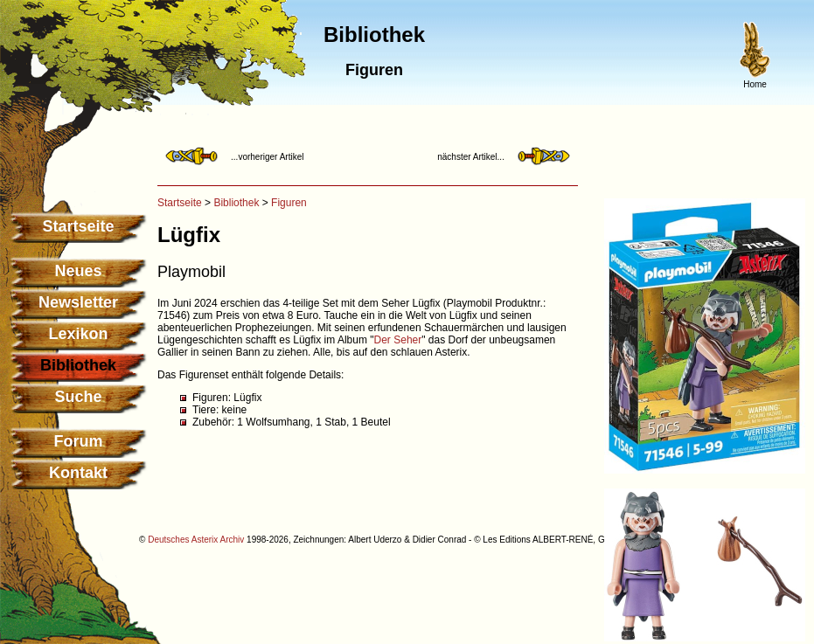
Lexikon (78, 334)
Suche (78, 397)
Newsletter (78, 302)
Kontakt (78, 473)
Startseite (78, 226)
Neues (78, 271)
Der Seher (398, 340)
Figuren (289, 203)
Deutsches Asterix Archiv (196, 540)
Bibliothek (236, 203)
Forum (79, 441)
